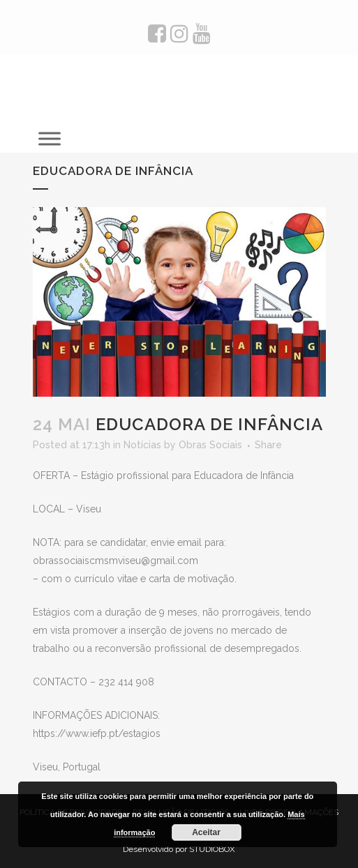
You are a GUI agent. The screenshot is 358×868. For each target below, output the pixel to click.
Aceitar (206, 832)
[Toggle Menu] (50, 138)
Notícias (142, 445)
